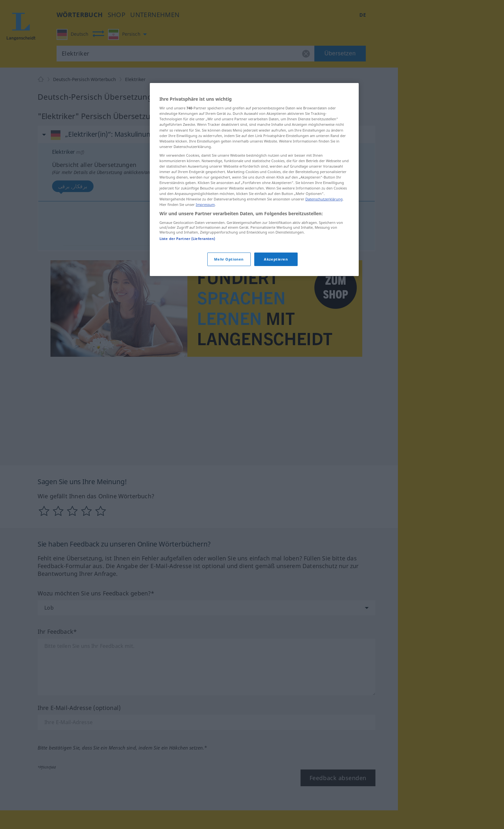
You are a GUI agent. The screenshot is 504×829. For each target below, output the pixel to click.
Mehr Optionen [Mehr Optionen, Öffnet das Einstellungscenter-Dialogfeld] (229, 259)
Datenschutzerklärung (324, 199)
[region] (254, 180)
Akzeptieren (276, 259)
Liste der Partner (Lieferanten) (187, 239)
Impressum (205, 204)
